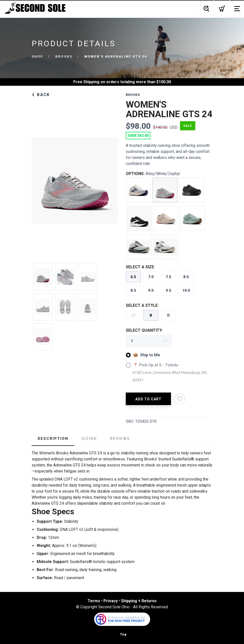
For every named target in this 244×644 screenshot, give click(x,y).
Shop (37, 56)
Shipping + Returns (139, 601)
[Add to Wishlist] (179, 399)
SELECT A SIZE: (140, 267)
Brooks (64, 56)
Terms (94, 601)
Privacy (111, 601)
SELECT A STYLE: (142, 305)
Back (41, 95)
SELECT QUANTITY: (144, 330)
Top (123, 634)
